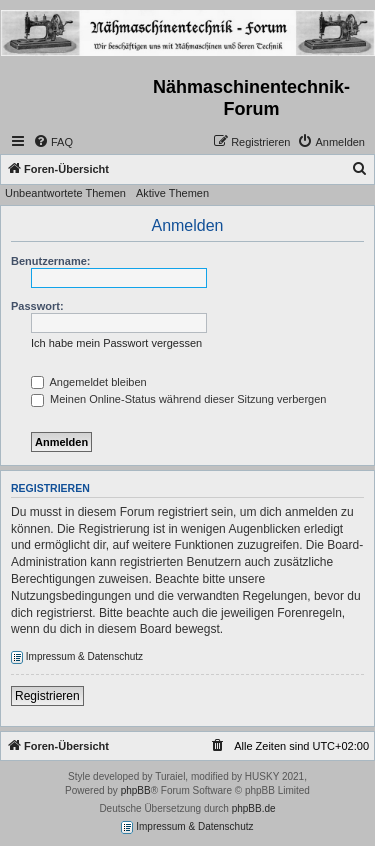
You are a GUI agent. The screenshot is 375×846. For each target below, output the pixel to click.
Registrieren (47, 696)
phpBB (136, 790)
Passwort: (37, 306)
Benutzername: (50, 261)
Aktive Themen (172, 193)
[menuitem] (53, 142)
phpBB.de (254, 808)
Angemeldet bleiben (89, 382)
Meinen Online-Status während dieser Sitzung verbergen (178, 399)
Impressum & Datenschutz (77, 657)
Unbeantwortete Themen (65, 193)
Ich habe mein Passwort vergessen (116, 343)
